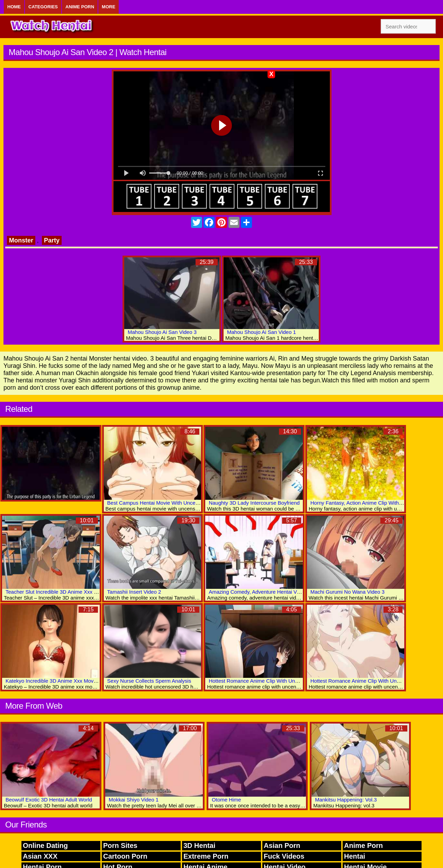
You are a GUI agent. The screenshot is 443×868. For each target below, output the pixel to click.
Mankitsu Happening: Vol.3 (346, 800)
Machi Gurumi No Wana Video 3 (347, 592)
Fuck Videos (284, 856)
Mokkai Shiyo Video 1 (134, 800)
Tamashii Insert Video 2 (134, 592)
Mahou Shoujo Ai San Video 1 (261, 332)
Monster (21, 240)
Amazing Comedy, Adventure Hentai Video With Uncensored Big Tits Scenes (297, 592)
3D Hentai (199, 845)
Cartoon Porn (125, 856)
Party (52, 240)
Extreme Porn (206, 856)
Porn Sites (120, 845)
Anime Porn (80, 7)
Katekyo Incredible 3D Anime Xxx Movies (53, 681)
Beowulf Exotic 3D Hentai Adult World (49, 800)
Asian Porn (282, 845)
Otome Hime (226, 800)
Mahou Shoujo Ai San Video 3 (162, 332)
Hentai (355, 856)
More (109, 7)
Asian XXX (40, 856)
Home (14, 7)
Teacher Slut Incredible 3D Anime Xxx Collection (61, 592)
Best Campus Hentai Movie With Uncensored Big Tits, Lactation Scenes (190, 503)
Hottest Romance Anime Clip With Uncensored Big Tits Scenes (281, 681)
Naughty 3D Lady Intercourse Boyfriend (254, 503)
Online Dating (45, 845)
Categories (43, 7)
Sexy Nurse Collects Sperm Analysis (149, 681)
